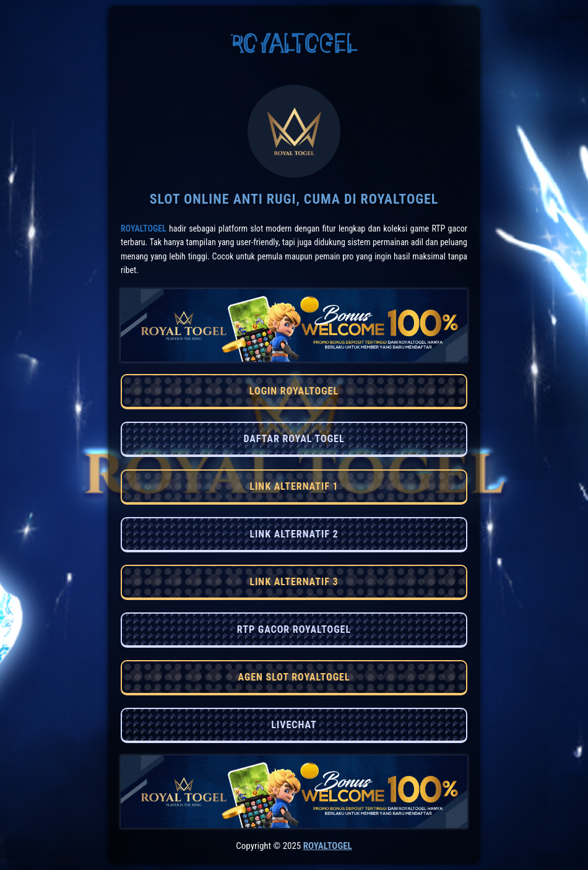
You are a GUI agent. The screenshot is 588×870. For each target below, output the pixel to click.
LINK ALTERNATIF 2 (294, 534)
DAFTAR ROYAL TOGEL (294, 439)
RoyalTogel (144, 228)
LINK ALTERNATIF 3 (294, 582)
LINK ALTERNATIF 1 (294, 486)
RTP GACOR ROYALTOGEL (294, 629)
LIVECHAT (294, 725)
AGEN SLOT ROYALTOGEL (294, 677)
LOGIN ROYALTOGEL (294, 391)
